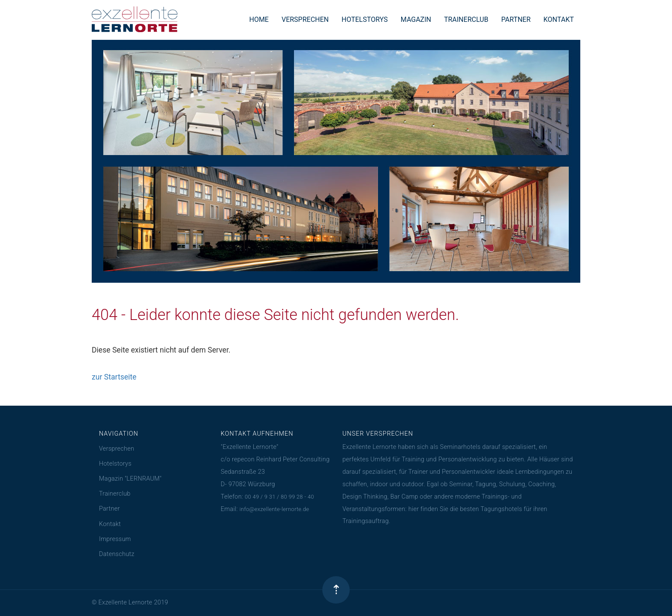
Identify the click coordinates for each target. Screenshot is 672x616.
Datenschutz (117, 554)
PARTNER (516, 19)
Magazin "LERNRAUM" (130, 479)
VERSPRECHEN (305, 19)
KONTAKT (559, 19)
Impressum (115, 539)
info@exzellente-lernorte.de (274, 509)
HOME (259, 19)
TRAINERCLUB (466, 19)
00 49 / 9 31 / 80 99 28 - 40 (279, 497)
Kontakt (110, 524)
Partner (109, 509)
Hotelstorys (115, 464)
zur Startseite (114, 377)
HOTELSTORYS (365, 19)
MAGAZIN (416, 19)
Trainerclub (115, 494)
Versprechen (117, 449)
